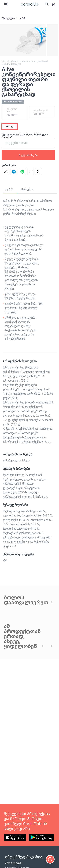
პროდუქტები (13, 863)
